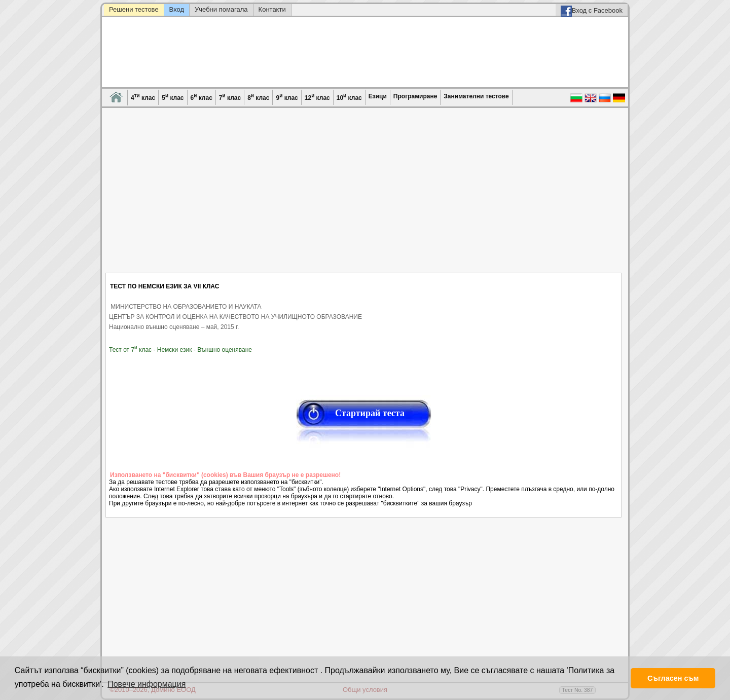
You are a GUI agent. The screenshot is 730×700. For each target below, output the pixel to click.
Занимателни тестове (476, 96)
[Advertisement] (364, 197)
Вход (177, 9)
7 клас (230, 97)
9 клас (287, 97)
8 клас (258, 97)
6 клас (202, 97)
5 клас (173, 97)
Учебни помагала (221, 9)
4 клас (143, 97)
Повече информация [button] (147, 684)
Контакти (272, 9)
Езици (378, 96)
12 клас (317, 97)
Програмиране (415, 96)
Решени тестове (134, 9)
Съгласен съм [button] (673, 678)
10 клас (349, 97)
